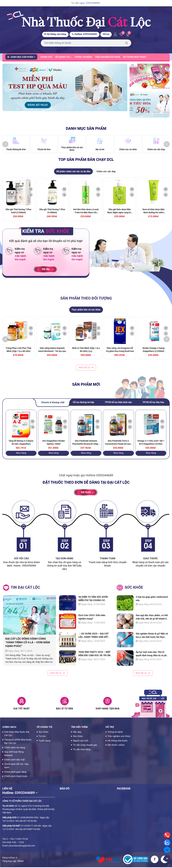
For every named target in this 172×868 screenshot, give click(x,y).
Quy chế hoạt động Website (14, 755)
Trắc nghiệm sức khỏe (108, 57)
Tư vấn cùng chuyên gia (85, 746)
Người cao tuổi (81, 741)
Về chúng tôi (63, 57)
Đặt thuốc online (116, 746)
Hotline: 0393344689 (84, 34)
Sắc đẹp (77, 733)
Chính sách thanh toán (16, 777)
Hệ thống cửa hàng (55, 34)
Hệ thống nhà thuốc (135, 57)
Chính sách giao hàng (15, 773)
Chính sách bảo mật (14, 761)
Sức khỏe (43, 733)
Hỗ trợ (106, 34)
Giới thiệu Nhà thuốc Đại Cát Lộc (17, 734)
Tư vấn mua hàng (82, 750)
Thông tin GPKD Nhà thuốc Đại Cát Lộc (18, 742)
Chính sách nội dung (15, 748)
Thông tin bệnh (83, 57)
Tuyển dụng (44, 741)
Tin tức (42, 737)
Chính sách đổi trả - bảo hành (16, 767)
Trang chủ (46, 57)
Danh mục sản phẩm (21, 57)
